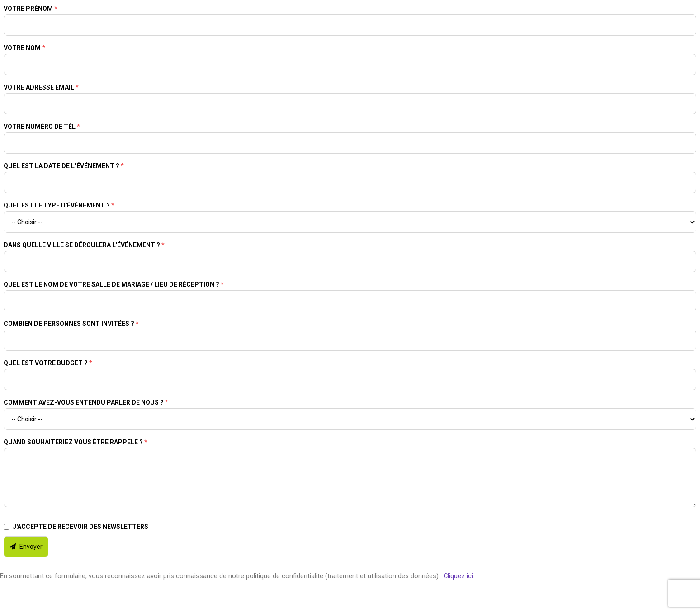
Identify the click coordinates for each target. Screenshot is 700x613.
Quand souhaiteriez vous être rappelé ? (76, 442)
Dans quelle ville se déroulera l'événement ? (84, 245)
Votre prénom (31, 9)
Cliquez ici (458, 576)
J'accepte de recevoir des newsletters (80, 527)
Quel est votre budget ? (48, 363)
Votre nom (24, 48)
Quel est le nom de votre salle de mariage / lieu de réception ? (114, 284)
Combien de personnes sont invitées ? (71, 324)
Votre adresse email (41, 87)
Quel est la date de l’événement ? (64, 166)
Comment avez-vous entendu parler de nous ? (86, 402)
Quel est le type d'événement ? (59, 205)
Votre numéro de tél (42, 127)
